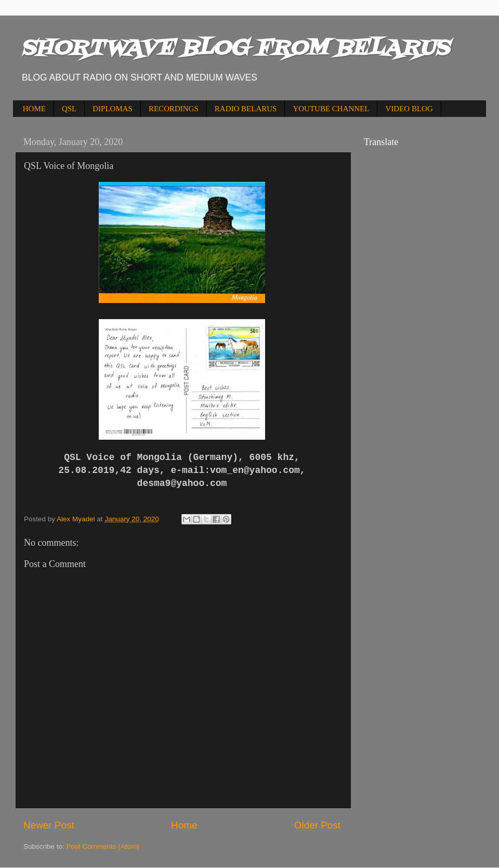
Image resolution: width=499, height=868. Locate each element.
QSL (69, 109)
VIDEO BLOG (409, 109)
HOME (34, 109)
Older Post (317, 825)
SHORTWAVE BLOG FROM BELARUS (235, 49)
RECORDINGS (174, 109)
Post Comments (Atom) (103, 846)
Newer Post (49, 825)
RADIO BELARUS (246, 109)
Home (184, 825)
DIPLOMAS (113, 109)
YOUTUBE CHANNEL (331, 109)
